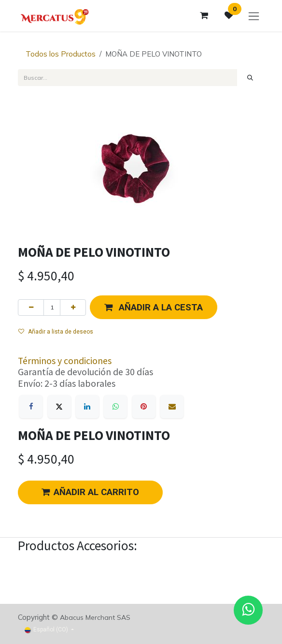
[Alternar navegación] (254, 16)
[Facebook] (31, 407)
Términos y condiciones (65, 361)
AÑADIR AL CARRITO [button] (90, 492)
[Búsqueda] (250, 77)
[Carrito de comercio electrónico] (204, 15)
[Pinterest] (144, 407)
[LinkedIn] (87, 407)
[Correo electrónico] (172, 407)
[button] (154, 307)
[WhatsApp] (115, 407)
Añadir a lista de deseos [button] (56, 332)
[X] (59, 407)
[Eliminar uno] (31, 307)
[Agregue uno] (73, 307)
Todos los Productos (61, 54)
